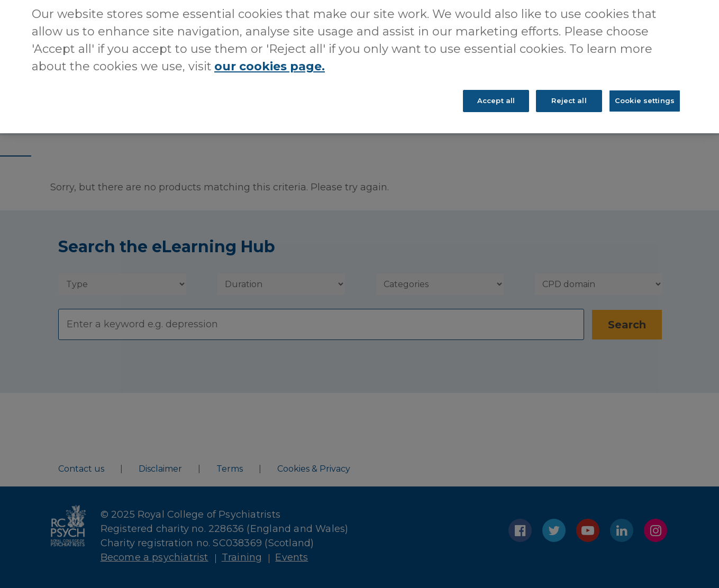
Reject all (569, 88)
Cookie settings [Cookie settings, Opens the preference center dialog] (645, 88)
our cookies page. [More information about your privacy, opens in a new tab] (270, 54)
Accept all (496, 88)
